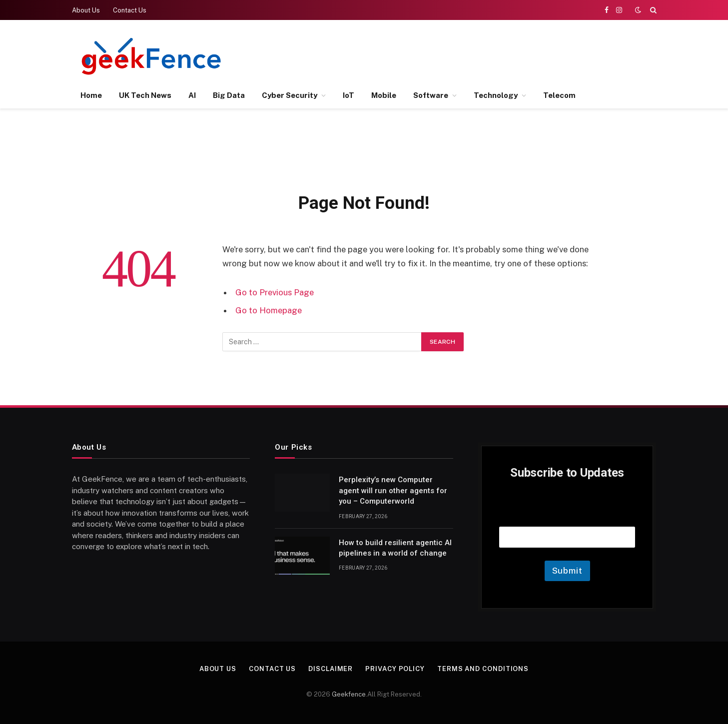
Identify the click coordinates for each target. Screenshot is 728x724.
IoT (349, 95)
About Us (86, 10)
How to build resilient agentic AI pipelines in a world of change (395, 548)
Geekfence (349, 694)
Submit (567, 571)
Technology (496, 95)
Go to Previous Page (275, 292)
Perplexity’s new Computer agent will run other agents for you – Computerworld (393, 490)
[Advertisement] (474, 55)
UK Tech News (145, 95)
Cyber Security (290, 95)
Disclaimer (331, 669)
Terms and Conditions (483, 669)
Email (567, 514)
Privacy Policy (395, 669)
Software (431, 95)
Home (91, 95)
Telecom (559, 95)
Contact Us (130, 10)
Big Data (229, 95)
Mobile (384, 95)
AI (192, 95)
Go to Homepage (269, 310)
